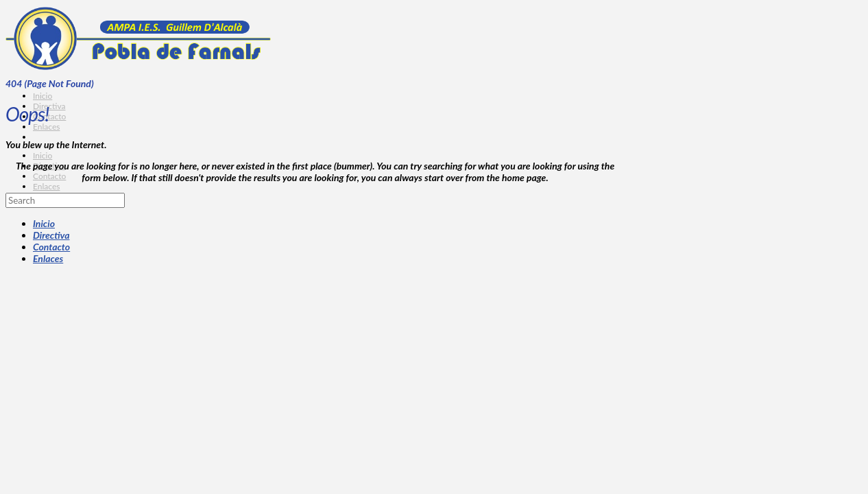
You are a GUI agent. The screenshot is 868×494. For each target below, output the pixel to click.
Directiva (51, 235)
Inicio (44, 223)
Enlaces (48, 258)
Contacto (51, 247)
